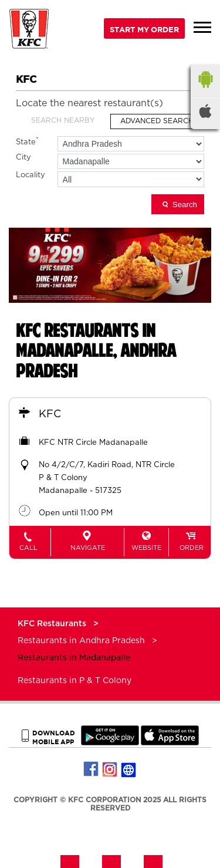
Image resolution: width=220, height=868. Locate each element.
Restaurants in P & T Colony (75, 681)
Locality (31, 175)
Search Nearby (63, 120)
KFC (50, 414)
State (27, 141)
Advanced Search (157, 121)
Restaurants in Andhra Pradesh (81, 641)
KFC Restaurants (53, 624)
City (23, 158)
